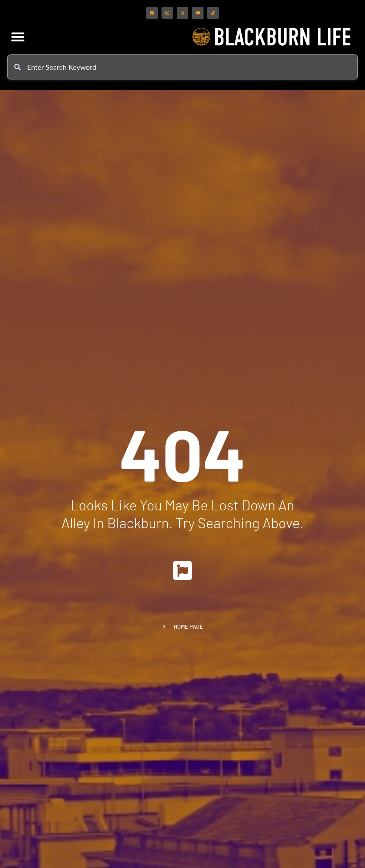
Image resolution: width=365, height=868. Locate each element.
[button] (18, 40)
